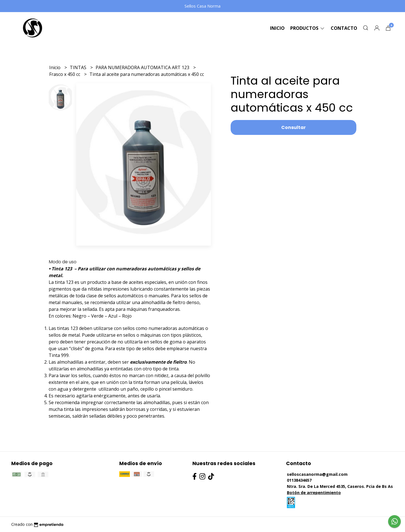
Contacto (344, 28)
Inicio (277, 28)
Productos (308, 28)
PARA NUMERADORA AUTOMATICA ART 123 (143, 67)
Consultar (293, 127)
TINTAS (79, 67)
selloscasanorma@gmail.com (317, 474)
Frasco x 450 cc (65, 74)
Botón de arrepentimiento (314, 493)
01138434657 (299, 480)
